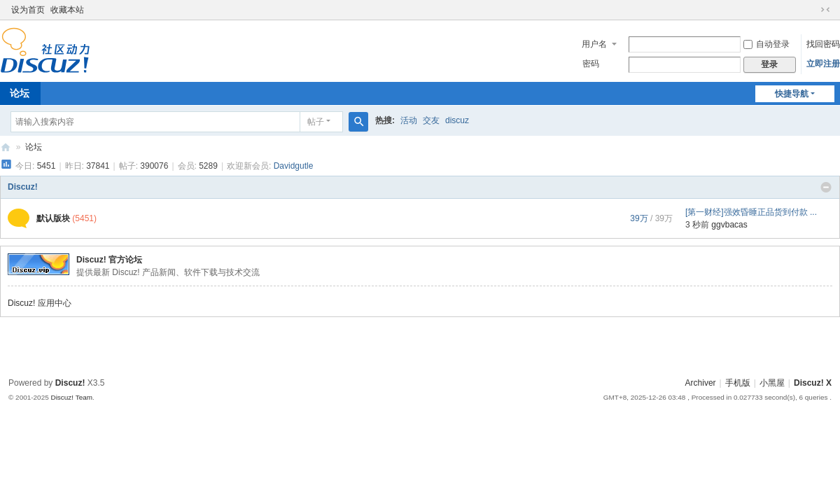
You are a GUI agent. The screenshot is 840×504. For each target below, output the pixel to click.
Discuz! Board (6, 147)
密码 (591, 64)
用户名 (594, 44)
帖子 (316, 122)
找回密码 (823, 44)
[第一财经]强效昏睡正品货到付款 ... (751, 212)
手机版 (738, 383)
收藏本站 (67, 10)
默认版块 (53, 218)
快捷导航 (792, 94)
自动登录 (766, 44)
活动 (409, 120)
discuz (457, 120)
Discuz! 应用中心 (40, 303)
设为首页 (28, 10)
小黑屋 (772, 383)
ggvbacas (729, 225)
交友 (431, 120)
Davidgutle (294, 166)
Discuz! (23, 187)
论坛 (34, 147)
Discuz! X (813, 383)
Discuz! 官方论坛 (109, 260)
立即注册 (823, 64)
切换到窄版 (825, 10)
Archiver (701, 383)
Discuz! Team (71, 397)
